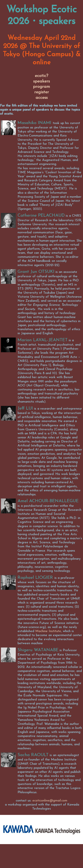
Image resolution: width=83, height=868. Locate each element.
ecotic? (41, 76)
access (42, 98)
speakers (41, 81)
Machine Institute (48, 631)
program (41, 87)
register (42, 92)
